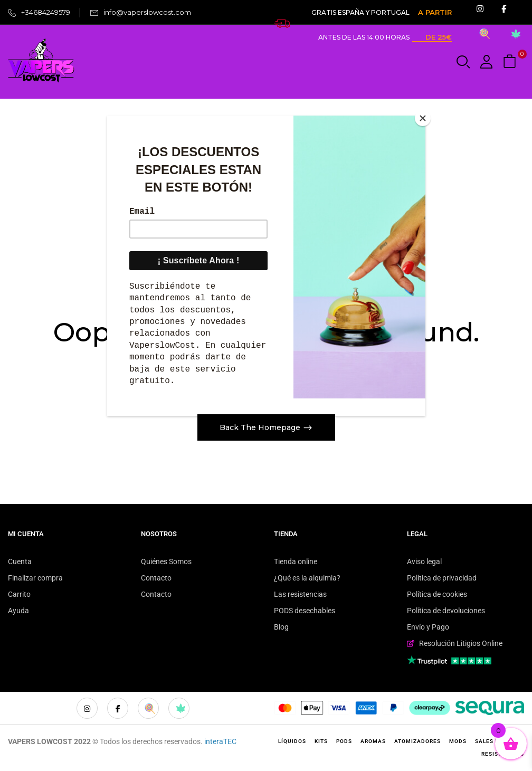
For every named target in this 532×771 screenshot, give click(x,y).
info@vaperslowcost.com (147, 12)
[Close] (423, 118)
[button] (511, 62)
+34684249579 (46, 12)
